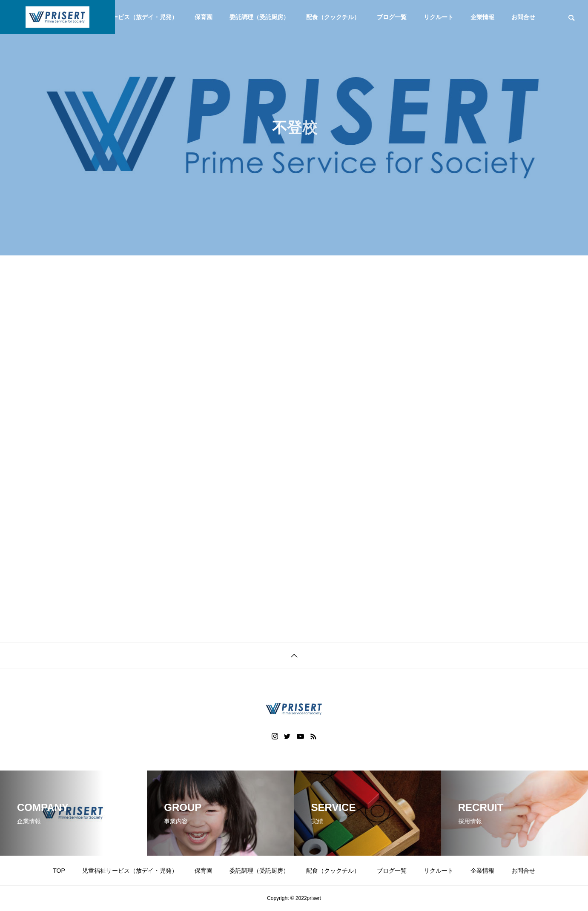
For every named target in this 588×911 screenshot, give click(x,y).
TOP (59, 871)
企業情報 (482, 17)
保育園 (204, 17)
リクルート (439, 17)
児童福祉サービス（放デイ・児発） (130, 17)
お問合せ (523, 17)
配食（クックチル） (333, 17)
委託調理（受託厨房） (259, 17)
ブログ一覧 (392, 17)
